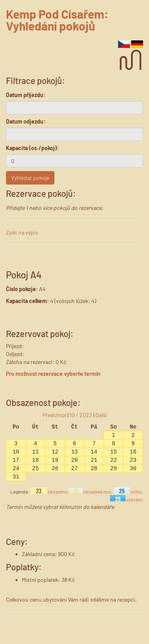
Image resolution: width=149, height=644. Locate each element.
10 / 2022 (81, 415)
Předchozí (54, 415)
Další (101, 415)
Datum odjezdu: (26, 121)
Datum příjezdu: (26, 95)
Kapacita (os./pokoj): (32, 148)
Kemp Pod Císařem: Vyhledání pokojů (57, 20)
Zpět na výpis (22, 232)
